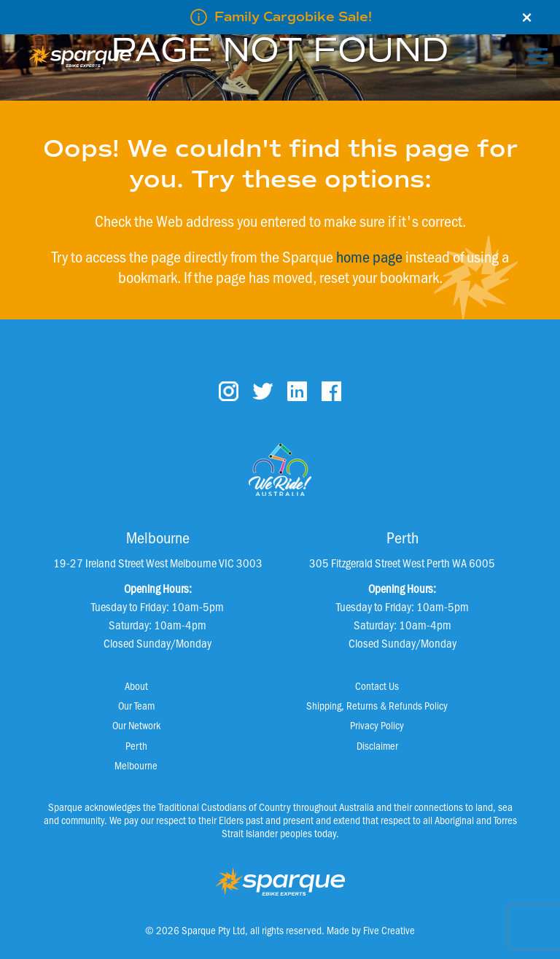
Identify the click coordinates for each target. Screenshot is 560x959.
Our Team (136, 705)
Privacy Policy (377, 725)
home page (369, 256)
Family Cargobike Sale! (293, 17)
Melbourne (136, 765)
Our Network (136, 725)
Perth (136, 745)
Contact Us (377, 686)
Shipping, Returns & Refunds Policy (377, 705)
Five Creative (389, 930)
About (136, 686)
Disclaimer (377, 745)
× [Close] (527, 18)
